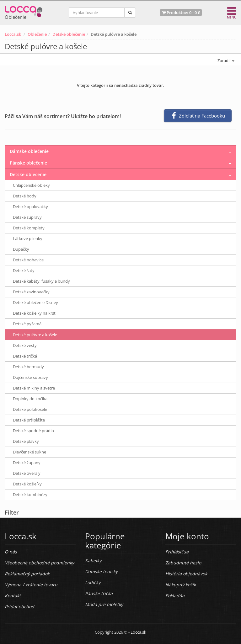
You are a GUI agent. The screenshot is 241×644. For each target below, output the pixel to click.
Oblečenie (37, 34)
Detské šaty (24, 270)
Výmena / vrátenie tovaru (31, 585)
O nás (11, 552)
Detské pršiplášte (29, 420)
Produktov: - (181, 13)
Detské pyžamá (27, 324)
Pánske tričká (99, 593)
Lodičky (93, 582)
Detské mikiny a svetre (34, 388)
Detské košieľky (27, 484)
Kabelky (93, 560)
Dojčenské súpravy (30, 377)
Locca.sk (13, 34)
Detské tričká (25, 356)
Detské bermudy (28, 367)
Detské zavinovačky (31, 292)
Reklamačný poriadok (27, 574)
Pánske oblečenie (28, 163)
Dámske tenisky (101, 571)
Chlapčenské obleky (31, 185)
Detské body (25, 196)
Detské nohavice (28, 260)
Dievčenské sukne (29, 452)
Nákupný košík (181, 585)
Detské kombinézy (30, 495)
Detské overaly (27, 473)
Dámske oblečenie (29, 151)
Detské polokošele (30, 409)
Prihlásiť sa (177, 552)
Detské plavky (26, 441)
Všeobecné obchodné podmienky (39, 563)
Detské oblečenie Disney (35, 302)
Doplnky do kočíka (30, 399)
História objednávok (186, 574)
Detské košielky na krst (34, 313)
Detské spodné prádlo (33, 431)
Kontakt (13, 596)
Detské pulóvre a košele (35, 335)
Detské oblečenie (69, 34)
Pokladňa (175, 596)
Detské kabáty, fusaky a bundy (41, 281)
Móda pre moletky (104, 604)
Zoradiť (225, 60)
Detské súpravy (27, 217)
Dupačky (21, 249)
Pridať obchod (19, 607)
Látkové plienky (28, 238)
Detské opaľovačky (30, 207)
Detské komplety (29, 228)
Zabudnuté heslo (183, 563)
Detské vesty (25, 345)
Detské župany (27, 463)
